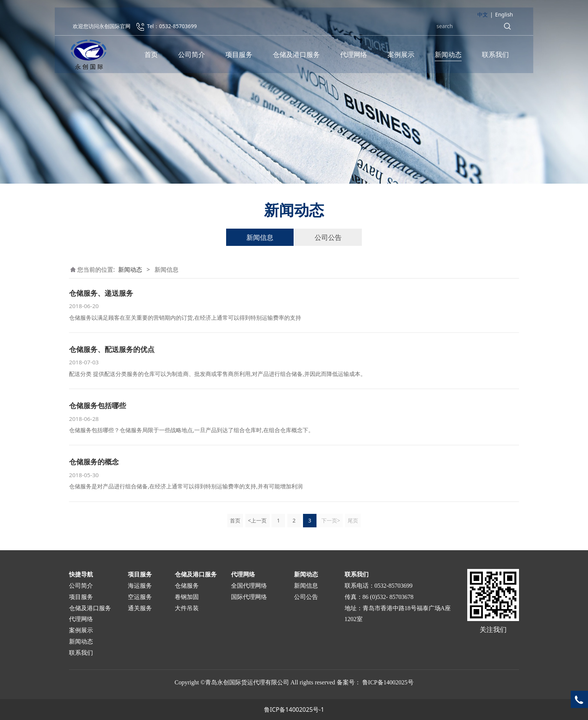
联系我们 (495, 56)
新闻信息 (260, 237)
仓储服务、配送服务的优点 (112, 349)
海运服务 (140, 586)
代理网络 (354, 56)
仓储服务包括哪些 (97, 405)
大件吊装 (187, 608)
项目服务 (239, 56)
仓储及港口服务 (296, 56)
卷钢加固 (187, 597)
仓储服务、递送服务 (101, 293)
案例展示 (401, 56)
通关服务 (140, 608)
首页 (151, 56)
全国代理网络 (249, 586)
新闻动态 (448, 56)
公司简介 (192, 56)
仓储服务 (187, 586)
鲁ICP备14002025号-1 (294, 710)
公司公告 (328, 237)
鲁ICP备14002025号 (388, 682)
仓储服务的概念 (94, 462)
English (504, 16)
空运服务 (140, 597)
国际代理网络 (249, 597)
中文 (483, 16)
